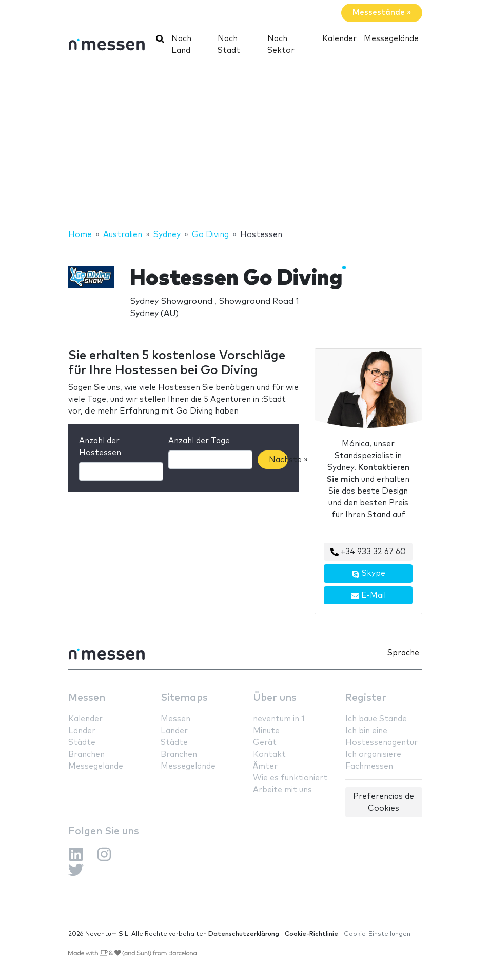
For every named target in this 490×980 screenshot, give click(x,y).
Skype (368, 574)
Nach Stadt (229, 45)
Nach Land (181, 45)
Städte (82, 743)
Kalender (339, 39)
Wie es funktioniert (290, 778)
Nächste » (279, 460)
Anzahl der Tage (199, 441)
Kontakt (269, 754)
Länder (82, 731)
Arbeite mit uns (282, 790)
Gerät (265, 743)
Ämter (265, 766)
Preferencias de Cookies (384, 802)
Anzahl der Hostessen (100, 447)
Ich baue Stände (376, 719)
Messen (87, 698)
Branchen (86, 754)
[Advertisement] (245, 146)
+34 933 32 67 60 (368, 552)
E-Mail (368, 596)
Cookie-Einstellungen (377, 934)
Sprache (403, 653)
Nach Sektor (281, 45)
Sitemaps (184, 698)
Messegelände (391, 39)
